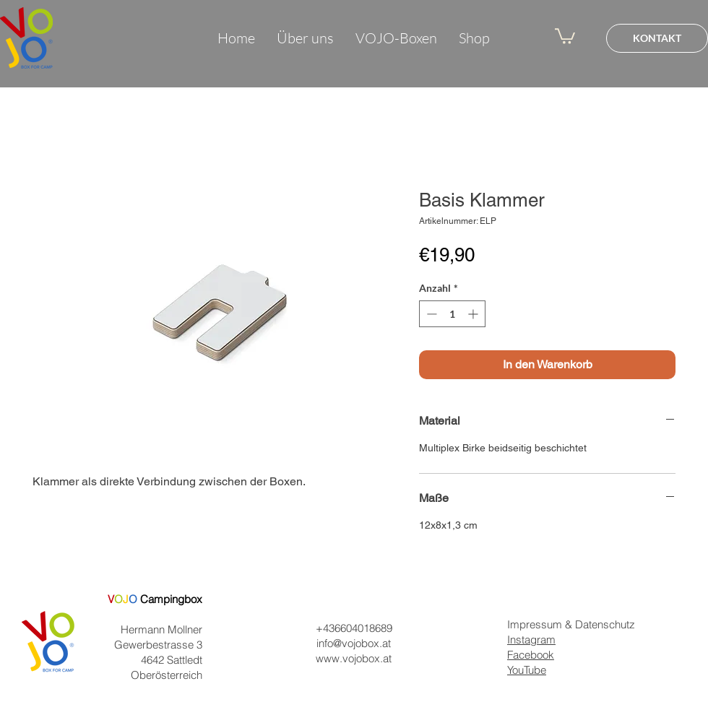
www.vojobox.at (354, 658)
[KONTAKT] (657, 38)
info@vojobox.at (354, 643)
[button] (565, 35)
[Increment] (474, 314)
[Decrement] (430, 314)
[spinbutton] (452, 314)
